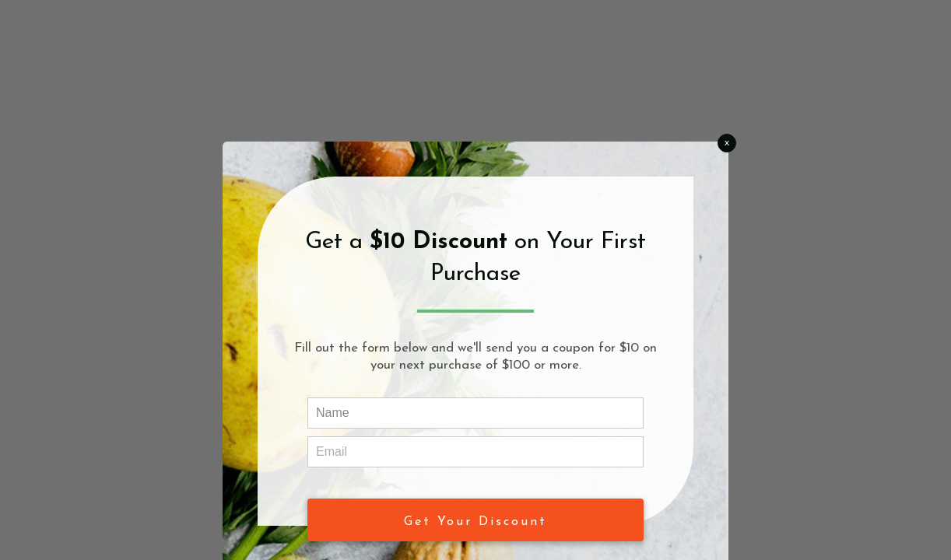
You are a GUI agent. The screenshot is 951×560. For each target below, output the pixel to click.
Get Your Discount (475, 522)
